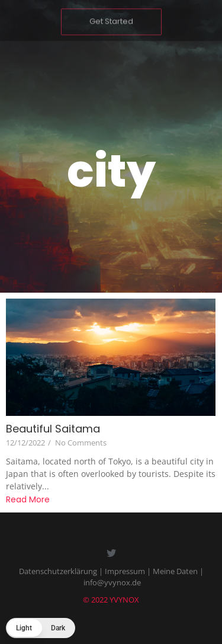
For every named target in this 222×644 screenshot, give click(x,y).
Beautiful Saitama (53, 429)
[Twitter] (111, 554)
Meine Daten (175, 571)
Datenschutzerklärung (58, 571)
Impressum (125, 571)
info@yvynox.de (112, 582)
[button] (41, 628)
